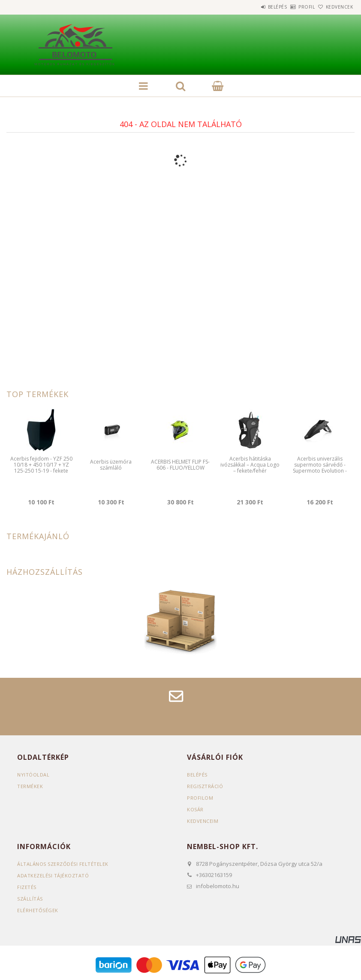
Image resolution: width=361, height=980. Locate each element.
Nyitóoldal (33, 775)
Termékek (30, 786)
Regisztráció (205, 786)
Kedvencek (334, 7)
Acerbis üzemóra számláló (111, 465)
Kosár (195, 809)
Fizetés (27, 887)
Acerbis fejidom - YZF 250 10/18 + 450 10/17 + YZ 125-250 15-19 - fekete (41, 465)
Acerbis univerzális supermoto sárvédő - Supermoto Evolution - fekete (320, 468)
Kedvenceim (203, 821)
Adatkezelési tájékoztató (53, 875)
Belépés (254, 7)
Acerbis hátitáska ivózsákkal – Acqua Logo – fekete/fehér (250, 465)
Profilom (200, 798)
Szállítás (30, 899)
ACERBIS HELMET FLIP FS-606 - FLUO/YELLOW (180, 465)
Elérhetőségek (38, 910)
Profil (292, 7)
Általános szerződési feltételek (63, 864)
